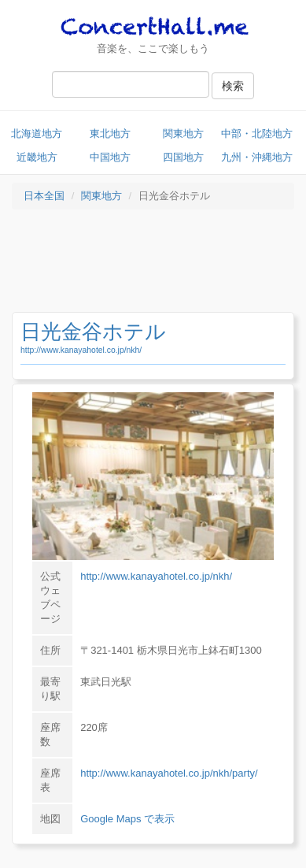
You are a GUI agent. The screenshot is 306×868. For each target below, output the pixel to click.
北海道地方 (37, 134)
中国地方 (110, 157)
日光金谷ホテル (93, 332)
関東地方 (183, 134)
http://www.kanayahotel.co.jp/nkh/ (81, 350)
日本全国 (44, 196)
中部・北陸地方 (257, 134)
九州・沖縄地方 (257, 157)
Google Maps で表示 (127, 819)
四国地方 (183, 157)
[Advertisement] (153, 265)
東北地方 (110, 134)
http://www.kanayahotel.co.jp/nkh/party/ (169, 773)
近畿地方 (37, 157)
